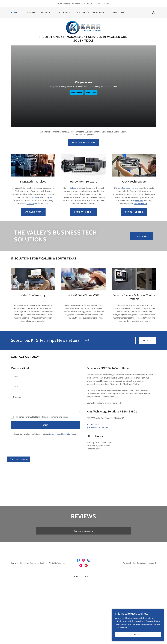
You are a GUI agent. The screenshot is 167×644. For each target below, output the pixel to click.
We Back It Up (33, 212)
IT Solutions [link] (29, 12)
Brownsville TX (140, 203)
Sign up (147, 340)
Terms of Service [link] (68, 434)
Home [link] (14, 12)
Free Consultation (83, 142)
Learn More (142, 236)
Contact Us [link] (117, 12)
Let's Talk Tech (83, 212)
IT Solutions (34, 197)
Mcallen (30, 203)
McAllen (139, 200)
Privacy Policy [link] (54, 434)
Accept (138, 635)
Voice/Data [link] (66, 12)
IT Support (49, 197)
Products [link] (83, 12)
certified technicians (127, 188)
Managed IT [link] (48, 12)
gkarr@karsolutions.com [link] (98, 427)
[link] (83, 27)
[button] (153, 13)
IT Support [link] (100, 12)
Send (46, 425)
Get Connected (134, 212)
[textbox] (109, 340)
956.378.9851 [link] (104, 4)
